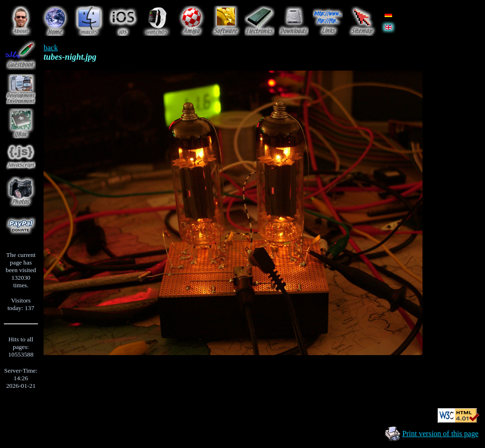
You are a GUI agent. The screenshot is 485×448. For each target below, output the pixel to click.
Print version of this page (440, 434)
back (51, 48)
